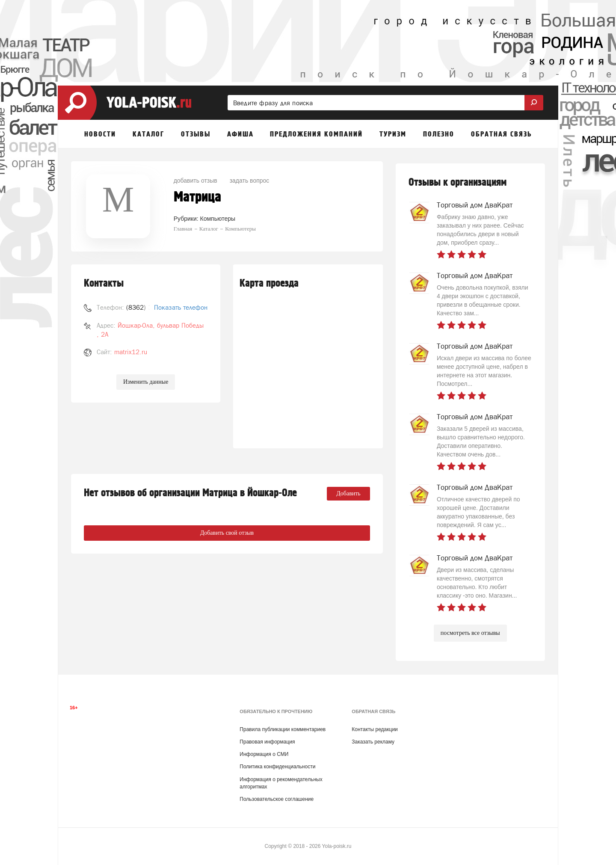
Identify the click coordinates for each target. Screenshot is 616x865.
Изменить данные (146, 382)
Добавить (348, 493)
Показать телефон (181, 307)
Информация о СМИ (264, 754)
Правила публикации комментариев (283, 729)
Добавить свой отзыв (227, 533)
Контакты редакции (375, 729)
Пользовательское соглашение (277, 799)
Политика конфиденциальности (277, 767)
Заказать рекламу (373, 742)
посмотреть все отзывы (470, 633)
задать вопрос (250, 181)
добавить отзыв (195, 181)
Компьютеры (218, 219)
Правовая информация (267, 742)
